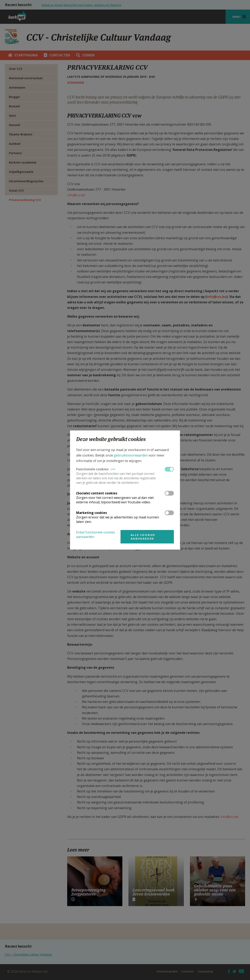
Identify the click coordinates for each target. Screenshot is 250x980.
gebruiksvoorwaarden (131, 455)
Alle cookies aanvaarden (143, 537)
